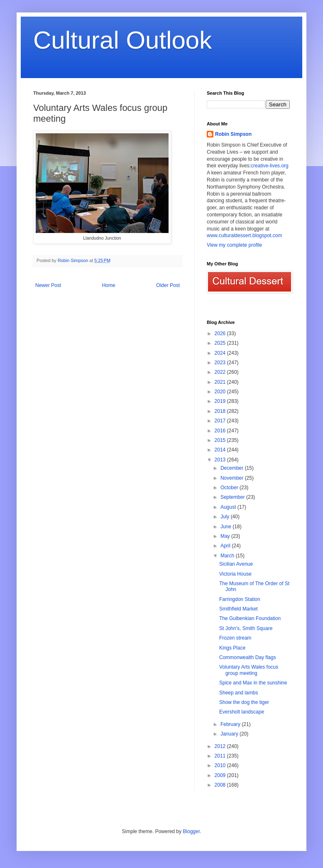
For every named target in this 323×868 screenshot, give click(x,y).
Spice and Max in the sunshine (253, 683)
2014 (221, 450)
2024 (221, 353)
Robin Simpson (233, 134)
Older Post (168, 285)
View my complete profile (234, 245)
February (231, 724)
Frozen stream (235, 638)
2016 (221, 431)
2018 (221, 411)
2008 (221, 785)
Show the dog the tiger (244, 702)
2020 (221, 392)
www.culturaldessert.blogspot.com (244, 235)
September (233, 497)
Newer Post (48, 285)
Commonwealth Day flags (248, 657)
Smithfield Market (239, 609)
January (230, 734)
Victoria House (235, 574)
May (226, 536)
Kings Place (232, 648)
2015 (221, 440)
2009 (221, 775)
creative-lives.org (270, 166)
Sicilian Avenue (236, 564)
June (226, 527)
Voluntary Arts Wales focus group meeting (249, 670)
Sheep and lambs (239, 693)
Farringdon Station (240, 599)
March (228, 556)
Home (109, 285)
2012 (221, 746)
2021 (221, 382)
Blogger (191, 831)
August (229, 507)
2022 (221, 372)
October (230, 488)
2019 (221, 401)
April (226, 546)
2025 (221, 343)
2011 (221, 756)
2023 (221, 363)
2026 (221, 333)
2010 (221, 765)
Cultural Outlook (122, 40)
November (233, 478)
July (226, 517)
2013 (221, 460)
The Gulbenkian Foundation (250, 618)
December (233, 468)
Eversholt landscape (242, 712)
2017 (221, 421)
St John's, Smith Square (246, 628)
